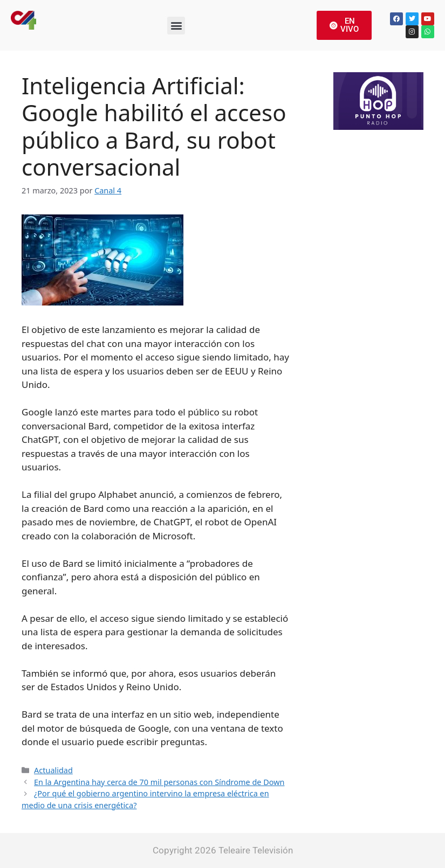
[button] (176, 26)
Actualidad (53, 770)
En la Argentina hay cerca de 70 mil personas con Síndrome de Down (159, 782)
